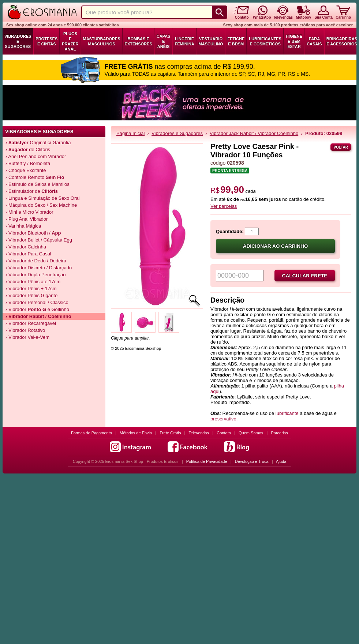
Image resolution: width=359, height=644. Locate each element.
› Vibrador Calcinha (26, 247)
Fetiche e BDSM (236, 41)
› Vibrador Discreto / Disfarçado (39, 268)
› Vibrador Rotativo (25, 330)
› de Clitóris (28, 149)
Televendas (199, 433)
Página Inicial (130, 133)
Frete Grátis (170, 433)
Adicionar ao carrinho (276, 246)
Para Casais (314, 41)
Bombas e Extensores (139, 41)
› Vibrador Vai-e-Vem (27, 337)
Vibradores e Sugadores (18, 41)
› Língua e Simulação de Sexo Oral (42, 198)
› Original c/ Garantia (38, 143)
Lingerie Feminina (184, 41)
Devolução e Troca (252, 461)
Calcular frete (305, 276)
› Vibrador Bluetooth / (33, 233)
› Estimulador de (32, 191)
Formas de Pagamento (91, 433)
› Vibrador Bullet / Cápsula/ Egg (39, 240)
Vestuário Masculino (211, 41)
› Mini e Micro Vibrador (29, 212)
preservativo (223, 419)
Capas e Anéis (164, 41)
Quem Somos (251, 433)
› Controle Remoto (35, 177)
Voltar (341, 147)
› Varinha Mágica (23, 226)
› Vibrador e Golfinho (37, 309)
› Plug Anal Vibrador (27, 219)
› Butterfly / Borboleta (28, 163)
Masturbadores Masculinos (101, 41)
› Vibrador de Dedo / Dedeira (36, 261)
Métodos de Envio (136, 433)
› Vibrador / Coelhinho (38, 316)
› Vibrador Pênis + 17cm (31, 289)
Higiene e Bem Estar (294, 41)
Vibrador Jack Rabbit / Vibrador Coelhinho (254, 133)
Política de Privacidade (207, 461)
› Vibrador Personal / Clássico (37, 302)
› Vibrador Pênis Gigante (31, 295)
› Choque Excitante (26, 170)
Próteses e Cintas (46, 41)
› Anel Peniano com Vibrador (36, 156)
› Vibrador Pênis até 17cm (33, 282)
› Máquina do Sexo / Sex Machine (41, 205)
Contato (224, 433)
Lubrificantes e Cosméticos (265, 41)
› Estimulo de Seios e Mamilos (38, 184)
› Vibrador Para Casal (28, 254)
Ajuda (281, 461)
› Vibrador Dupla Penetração (36, 275)
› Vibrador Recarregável (31, 323)
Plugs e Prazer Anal (70, 41)
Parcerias (280, 433)
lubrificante (287, 413)
